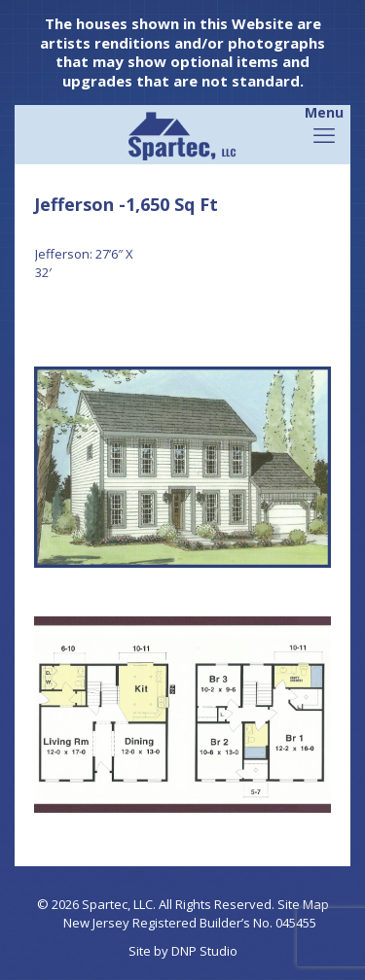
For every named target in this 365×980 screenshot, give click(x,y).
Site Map (303, 904)
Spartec (105, 904)
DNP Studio (204, 951)
